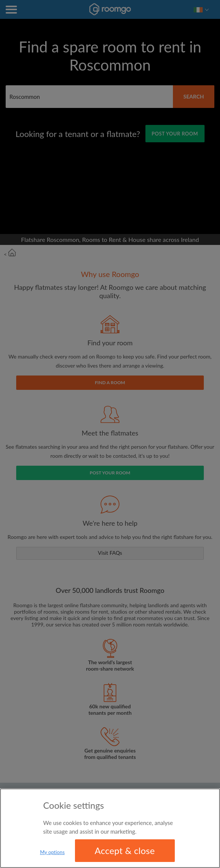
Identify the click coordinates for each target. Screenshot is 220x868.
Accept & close (125, 851)
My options (52, 853)
